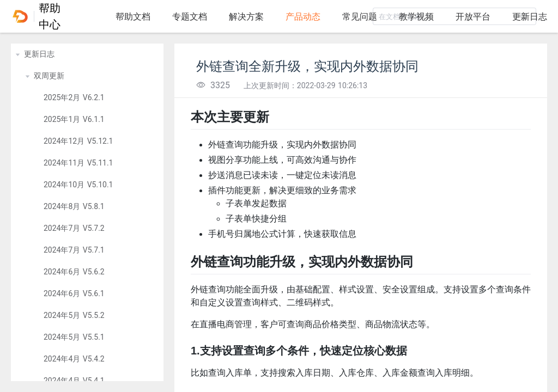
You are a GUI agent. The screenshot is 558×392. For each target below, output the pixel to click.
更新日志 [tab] (530, 17)
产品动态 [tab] (303, 17)
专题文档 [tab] (190, 17)
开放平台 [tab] (473, 17)
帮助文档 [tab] (133, 17)
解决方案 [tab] (246, 17)
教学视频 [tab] (416, 17)
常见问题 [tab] (360, 17)
